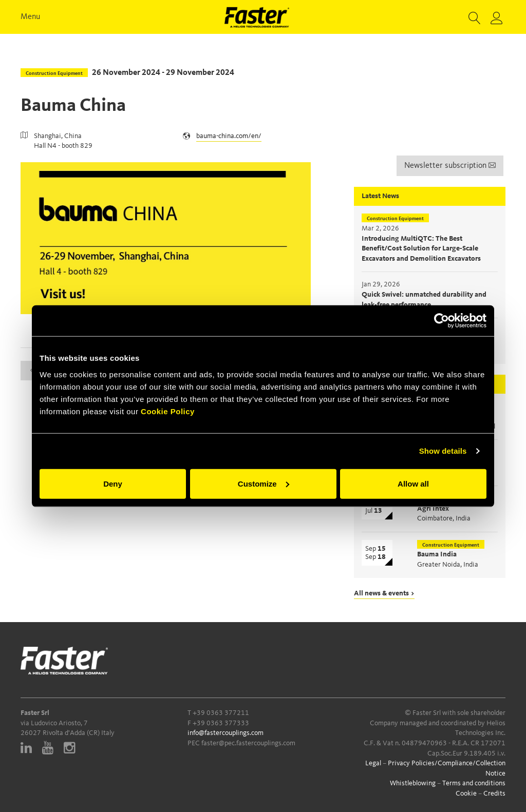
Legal (373, 763)
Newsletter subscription (450, 166)
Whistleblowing (413, 783)
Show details (443, 451)
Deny (113, 483)
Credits (494, 794)
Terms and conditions (474, 783)
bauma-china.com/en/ (229, 136)
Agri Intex (433, 509)
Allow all (413, 483)
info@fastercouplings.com (226, 733)
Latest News (380, 196)
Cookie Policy (168, 411)
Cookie (466, 794)
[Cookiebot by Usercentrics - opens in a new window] (442, 321)
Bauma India (437, 554)
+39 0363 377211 (221, 713)
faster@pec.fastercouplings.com (248, 743)
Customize (264, 483)
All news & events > (384, 593)
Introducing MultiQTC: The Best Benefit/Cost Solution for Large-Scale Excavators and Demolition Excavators (421, 249)
